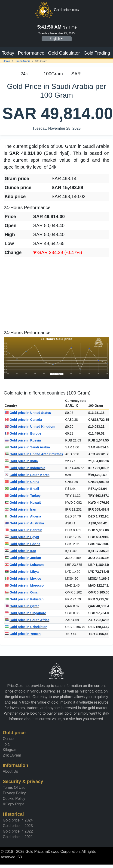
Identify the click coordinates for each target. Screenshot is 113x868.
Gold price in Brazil (22, 489)
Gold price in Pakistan (24, 599)
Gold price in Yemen (23, 634)
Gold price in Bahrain (23, 530)
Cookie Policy (14, 799)
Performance (31, 53)
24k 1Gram (12, 755)
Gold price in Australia (24, 523)
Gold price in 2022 (18, 831)
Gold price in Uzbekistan (26, 627)
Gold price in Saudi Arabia (27, 447)
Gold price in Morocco (24, 585)
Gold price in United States (28, 413)
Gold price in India (21, 461)
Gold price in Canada (23, 420)
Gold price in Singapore (25, 613)
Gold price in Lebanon (24, 565)
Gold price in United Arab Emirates (34, 454)
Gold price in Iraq (20, 551)
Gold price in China (22, 482)
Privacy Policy (14, 793)
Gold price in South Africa (27, 620)
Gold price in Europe (23, 433)
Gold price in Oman (22, 592)
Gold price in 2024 (18, 820)
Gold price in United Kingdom (30, 427)
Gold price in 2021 (18, 837)
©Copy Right (13, 804)
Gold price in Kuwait (23, 503)
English (55, 39)
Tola (6, 744)
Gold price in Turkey (23, 496)
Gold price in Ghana (22, 544)
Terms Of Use (14, 788)
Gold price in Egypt (22, 537)
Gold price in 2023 (18, 826)
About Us (10, 771)
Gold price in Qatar (22, 606)
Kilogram (10, 750)
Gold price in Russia (23, 440)
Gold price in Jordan (23, 558)
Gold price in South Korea (27, 475)
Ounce (8, 739)
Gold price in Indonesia (25, 468)
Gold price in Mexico (23, 579)
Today (8, 53)
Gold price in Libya (22, 572)
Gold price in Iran (20, 509)
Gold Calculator (64, 53)
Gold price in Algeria (23, 516)
